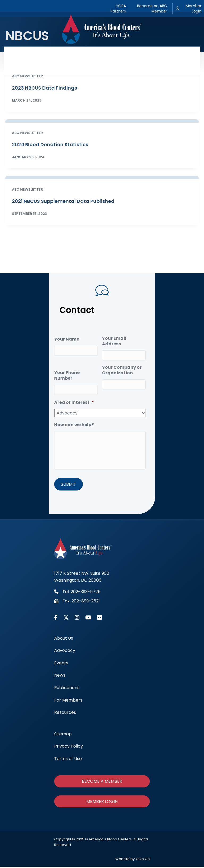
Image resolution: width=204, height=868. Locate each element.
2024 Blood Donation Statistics (50, 144)
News (107, 54)
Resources (102, 67)
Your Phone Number (67, 375)
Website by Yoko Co (133, 860)
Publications (134, 54)
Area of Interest (74, 401)
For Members (170, 54)
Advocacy (59, 54)
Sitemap (63, 735)
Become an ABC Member (152, 9)
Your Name (67, 339)
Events (85, 54)
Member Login (194, 9)
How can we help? (74, 423)
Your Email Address (114, 341)
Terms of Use (68, 760)
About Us (30, 54)
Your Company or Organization (122, 369)
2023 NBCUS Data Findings (44, 88)
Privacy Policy (69, 747)
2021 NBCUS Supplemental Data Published (63, 201)
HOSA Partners (118, 9)
